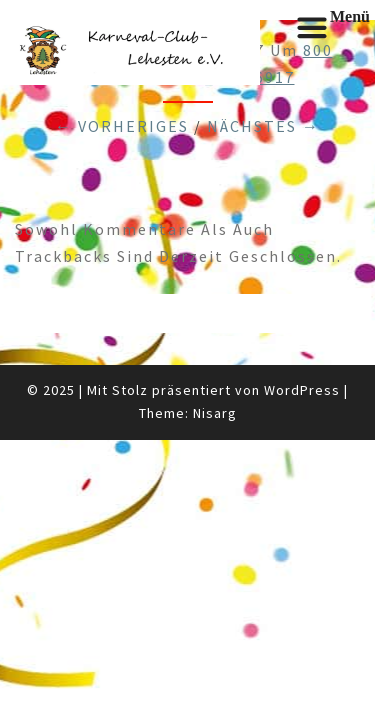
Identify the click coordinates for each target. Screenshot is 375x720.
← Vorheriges (122, 126)
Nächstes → (263, 126)
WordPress (302, 390)
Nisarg (215, 413)
